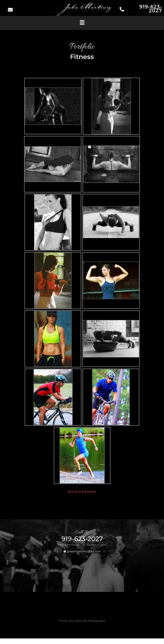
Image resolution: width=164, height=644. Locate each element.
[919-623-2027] (122, 10)
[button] (82, 23)
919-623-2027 (151, 9)
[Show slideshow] (82, 492)
